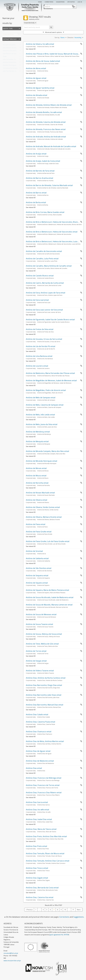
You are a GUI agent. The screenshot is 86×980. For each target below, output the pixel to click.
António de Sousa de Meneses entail (41, 614)
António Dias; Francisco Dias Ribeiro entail (44, 793)
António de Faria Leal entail (37, 300)
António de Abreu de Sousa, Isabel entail (43, 61)
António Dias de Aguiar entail (38, 751)
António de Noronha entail (37, 483)
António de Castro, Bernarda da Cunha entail (45, 283)
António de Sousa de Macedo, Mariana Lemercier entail (49, 605)
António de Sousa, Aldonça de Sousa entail (44, 634)
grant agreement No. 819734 (59, 935)
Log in (80, 2)
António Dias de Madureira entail (40, 761)
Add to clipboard (81, 44)
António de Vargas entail (36, 661)
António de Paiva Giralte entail (39, 532)
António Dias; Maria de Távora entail (41, 829)
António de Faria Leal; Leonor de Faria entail (44, 310)
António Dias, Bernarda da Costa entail (42, 888)
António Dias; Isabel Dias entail (39, 819)
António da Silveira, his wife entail (40, 44)
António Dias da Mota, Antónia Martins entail (45, 741)
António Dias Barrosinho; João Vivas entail (44, 695)
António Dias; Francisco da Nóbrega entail (44, 778)
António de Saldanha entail (37, 558)
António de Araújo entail (36, 154)
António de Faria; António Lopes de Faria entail (46, 293)
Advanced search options (53, 32)
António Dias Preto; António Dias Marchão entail (46, 836)
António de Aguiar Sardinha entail (40, 88)
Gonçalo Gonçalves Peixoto (12, 45)
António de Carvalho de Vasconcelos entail (44, 251)
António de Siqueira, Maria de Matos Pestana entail (47, 590)
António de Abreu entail (36, 68)
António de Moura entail (36, 476)
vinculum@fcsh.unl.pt (11, 953)
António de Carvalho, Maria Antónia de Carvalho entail (49, 266)
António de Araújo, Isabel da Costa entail (43, 161)
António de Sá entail (34, 551)
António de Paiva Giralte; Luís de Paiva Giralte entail (48, 541)
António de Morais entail (36, 468)
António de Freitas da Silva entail (40, 329)
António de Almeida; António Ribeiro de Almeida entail (49, 105)
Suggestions (60, 2)
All (4, 32)
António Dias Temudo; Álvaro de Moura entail (45, 853)
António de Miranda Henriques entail (41, 461)
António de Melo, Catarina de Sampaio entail (45, 405)
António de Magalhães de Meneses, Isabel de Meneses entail (51, 380)
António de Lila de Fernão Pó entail (41, 346)
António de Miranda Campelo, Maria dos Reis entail (47, 451)
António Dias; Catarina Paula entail (40, 722)
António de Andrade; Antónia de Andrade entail (46, 137)
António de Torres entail (36, 651)
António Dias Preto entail (36, 846)
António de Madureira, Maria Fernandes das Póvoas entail (50, 373)
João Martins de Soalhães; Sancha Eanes (16, 54)
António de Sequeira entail (37, 575)
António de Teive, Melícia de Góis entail (42, 644)
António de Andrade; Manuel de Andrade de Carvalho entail (51, 146)
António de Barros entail (36, 193)
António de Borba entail (36, 202)
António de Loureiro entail (37, 366)
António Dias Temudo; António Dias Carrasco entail (48, 861)
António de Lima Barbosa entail (39, 356)
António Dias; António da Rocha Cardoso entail (46, 678)
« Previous (29, 910)
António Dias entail (34, 768)
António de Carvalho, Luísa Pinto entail (42, 259)
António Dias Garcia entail (37, 802)
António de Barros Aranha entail (39, 178)
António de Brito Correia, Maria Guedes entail (45, 212)
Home (40, 2)
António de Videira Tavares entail (40, 671)
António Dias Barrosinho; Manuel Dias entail (45, 705)
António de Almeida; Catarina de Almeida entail (46, 122)
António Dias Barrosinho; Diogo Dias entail (44, 685)
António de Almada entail (37, 95)
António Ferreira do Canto (12, 63)
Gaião (5, 57)
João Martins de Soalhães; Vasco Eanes (16, 48)
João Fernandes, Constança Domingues (16, 60)
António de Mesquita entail (37, 441)
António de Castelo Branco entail (40, 276)
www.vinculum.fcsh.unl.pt (12, 961)
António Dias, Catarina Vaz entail (40, 897)
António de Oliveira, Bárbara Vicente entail (44, 517)
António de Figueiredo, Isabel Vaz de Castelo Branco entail (50, 320)
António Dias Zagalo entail (37, 878)
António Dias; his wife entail (37, 810)
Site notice (71, 2)
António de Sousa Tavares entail (39, 624)
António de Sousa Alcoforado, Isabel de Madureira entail (50, 597)
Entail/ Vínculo (10, 39)
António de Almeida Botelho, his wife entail (44, 112)
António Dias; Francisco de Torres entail (43, 785)
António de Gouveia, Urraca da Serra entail (44, 339)
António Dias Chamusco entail (39, 732)
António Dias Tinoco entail (37, 868)
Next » (79, 910)
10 (65, 910)
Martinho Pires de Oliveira (12, 51)
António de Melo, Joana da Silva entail (42, 424)
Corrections (49, 2)
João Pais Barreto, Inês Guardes (13, 72)
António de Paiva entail (36, 524)
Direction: (71, 37)
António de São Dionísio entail (39, 568)
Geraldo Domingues (10, 66)
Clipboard (80, 7)
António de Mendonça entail (38, 432)
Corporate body (8, 35)
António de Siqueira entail (37, 583)
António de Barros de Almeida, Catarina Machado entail (49, 185)
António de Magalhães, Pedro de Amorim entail (46, 390)
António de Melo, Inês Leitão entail (40, 415)
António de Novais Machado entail (40, 493)
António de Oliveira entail (37, 500)
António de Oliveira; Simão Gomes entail (43, 507)
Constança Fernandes (10, 69)
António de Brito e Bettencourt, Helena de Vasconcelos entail (52, 232)
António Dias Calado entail (37, 714)
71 (73, 910)
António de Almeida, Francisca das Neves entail (46, 129)
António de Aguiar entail (36, 78)
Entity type (8, 28)
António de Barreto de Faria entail (40, 171)
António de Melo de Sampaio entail (41, 398)
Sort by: (57, 37)
